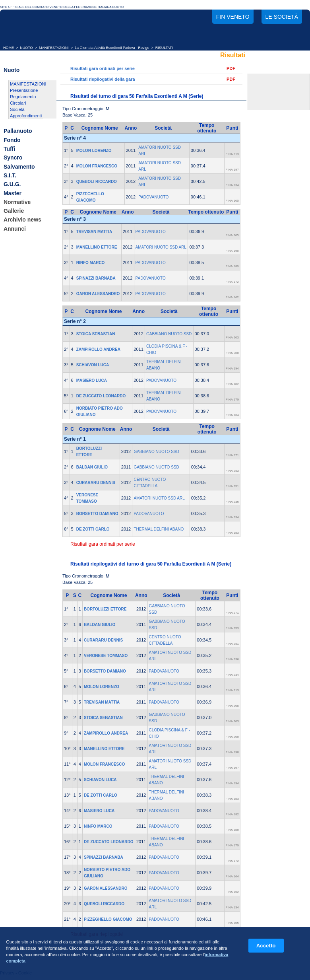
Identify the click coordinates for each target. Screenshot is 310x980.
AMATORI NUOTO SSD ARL (161, 247)
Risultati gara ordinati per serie (103, 68)
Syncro (13, 158)
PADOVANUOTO (153, 197)
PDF (231, 68)
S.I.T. (10, 175)
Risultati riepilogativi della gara (103, 79)
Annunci (15, 229)
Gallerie (14, 211)
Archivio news (22, 220)
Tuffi (9, 149)
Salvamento (19, 167)
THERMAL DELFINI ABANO (159, 529)
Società (17, 109)
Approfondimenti (26, 116)
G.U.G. (12, 185)
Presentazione (24, 90)
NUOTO (26, 48)
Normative (17, 202)
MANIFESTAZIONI (54, 48)
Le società (282, 17)
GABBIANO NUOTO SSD (169, 334)
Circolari (18, 103)
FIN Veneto (233, 17)
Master (13, 193)
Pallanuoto (18, 131)
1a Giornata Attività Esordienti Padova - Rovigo (112, 48)
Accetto (266, 946)
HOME (9, 48)
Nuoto (12, 70)
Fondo (12, 140)
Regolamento (23, 97)
